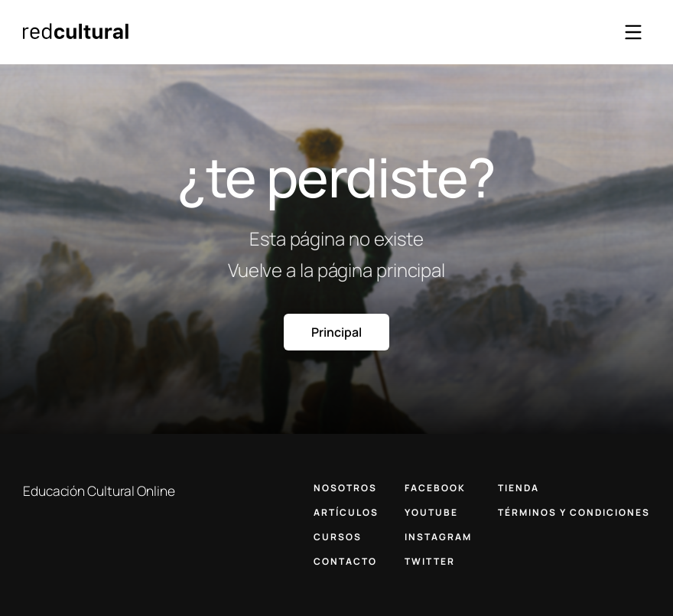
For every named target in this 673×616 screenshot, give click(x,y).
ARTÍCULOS (346, 512)
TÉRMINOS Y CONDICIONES (574, 512)
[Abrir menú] (633, 32)
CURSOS (338, 537)
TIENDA (519, 488)
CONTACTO (345, 561)
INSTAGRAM (438, 537)
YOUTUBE (431, 512)
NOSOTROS (345, 488)
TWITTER (430, 561)
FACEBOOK (435, 488)
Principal (336, 332)
